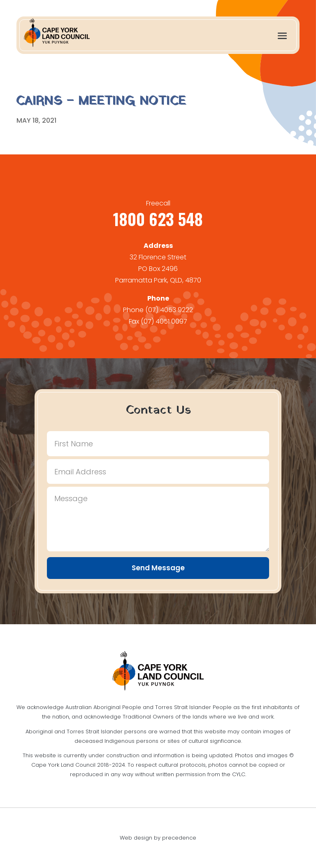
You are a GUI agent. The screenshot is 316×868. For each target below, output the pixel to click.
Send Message (158, 568)
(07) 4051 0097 (164, 321)
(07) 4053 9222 (169, 310)
